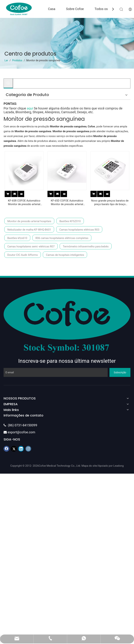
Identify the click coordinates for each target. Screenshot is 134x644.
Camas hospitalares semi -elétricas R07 (31, 246)
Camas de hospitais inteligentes (65, 255)
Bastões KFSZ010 (70, 221)
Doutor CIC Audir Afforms (23, 255)
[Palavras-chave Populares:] (8, 83)
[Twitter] (14, 449)
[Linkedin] (21, 449)
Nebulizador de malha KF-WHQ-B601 (29, 230)
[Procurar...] (72, 83)
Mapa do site (89, 466)
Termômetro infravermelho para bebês (86, 246)
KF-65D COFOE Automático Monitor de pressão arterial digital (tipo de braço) (67, 203)
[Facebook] (6, 449)
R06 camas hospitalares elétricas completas (62, 238)
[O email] (56, 372)
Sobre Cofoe (75, 9)
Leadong (119, 466)
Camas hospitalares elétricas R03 (79, 230)
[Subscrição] (120, 372)
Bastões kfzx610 (17, 238)
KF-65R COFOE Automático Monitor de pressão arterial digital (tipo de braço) (24, 203)
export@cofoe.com (19, 432)
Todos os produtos (108, 9)
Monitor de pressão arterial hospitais (29, 221)
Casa (52, 9)
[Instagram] (28, 449)
